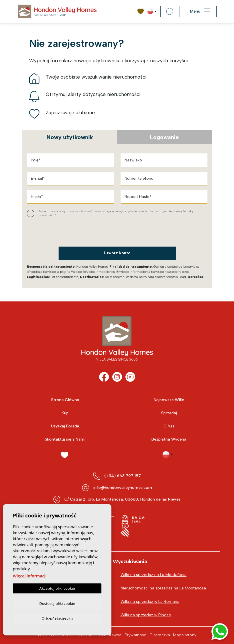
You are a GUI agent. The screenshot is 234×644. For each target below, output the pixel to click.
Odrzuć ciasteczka (57, 618)
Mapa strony (185, 635)
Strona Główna (65, 400)
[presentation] (57, 232)
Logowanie (164, 137)
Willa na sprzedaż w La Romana (150, 602)
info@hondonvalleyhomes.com (123, 488)
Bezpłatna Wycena (169, 439)
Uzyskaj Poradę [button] (65, 426)
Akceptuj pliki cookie (57, 587)
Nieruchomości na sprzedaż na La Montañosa (163, 588)
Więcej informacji (30, 575)
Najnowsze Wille (169, 400)
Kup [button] (65, 413)
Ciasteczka (160, 635)
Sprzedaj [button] (169, 413)
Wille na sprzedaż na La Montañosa (154, 575)
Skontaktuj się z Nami (65, 439)
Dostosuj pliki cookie (57, 603)
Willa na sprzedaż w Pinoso (146, 615)
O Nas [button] (169, 426)
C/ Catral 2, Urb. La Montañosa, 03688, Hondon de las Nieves (122, 499)
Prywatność (135, 635)
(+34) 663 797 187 (123, 476)
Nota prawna (110, 635)
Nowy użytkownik (70, 137)
